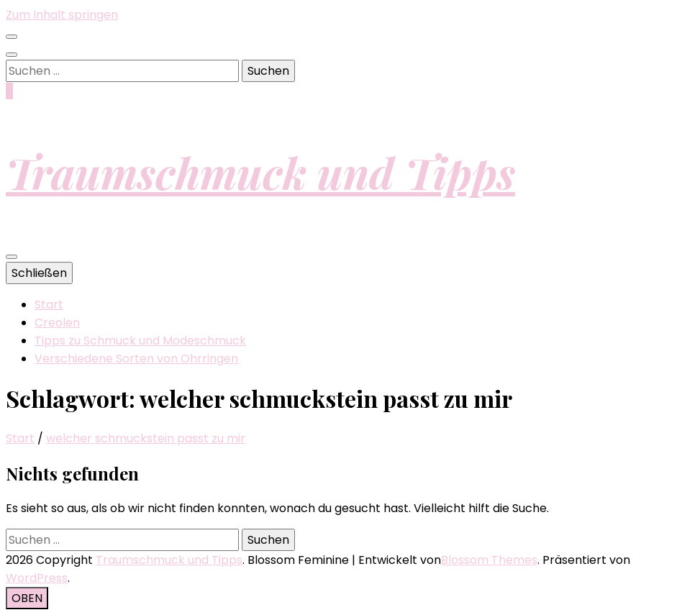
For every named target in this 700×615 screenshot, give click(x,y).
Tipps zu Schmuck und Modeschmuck (140, 341)
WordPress (37, 578)
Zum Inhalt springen (62, 15)
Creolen (57, 323)
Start (49, 305)
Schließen (39, 273)
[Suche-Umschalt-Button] (12, 55)
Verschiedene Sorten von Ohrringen (136, 359)
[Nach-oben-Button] (27, 598)
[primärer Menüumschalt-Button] (12, 257)
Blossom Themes (489, 560)
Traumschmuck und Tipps (260, 172)
